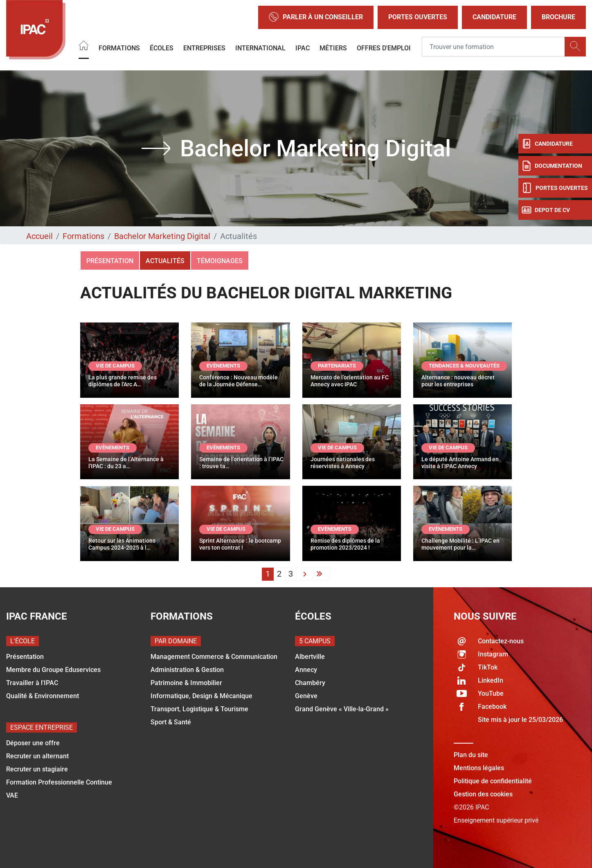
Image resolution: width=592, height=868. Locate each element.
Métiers (333, 48)
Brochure (558, 17)
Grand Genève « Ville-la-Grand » (342, 709)
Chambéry (310, 683)
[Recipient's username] (493, 47)
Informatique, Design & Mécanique (201, 696)
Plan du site (471, 755)
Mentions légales (479, 768)
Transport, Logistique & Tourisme (199, 709)
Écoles (162, 48)
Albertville (310, 657)
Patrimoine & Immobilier (186, 683)
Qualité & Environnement (43, 696)
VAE (12, 795)
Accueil (39, 236)
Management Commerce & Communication (214, 657)
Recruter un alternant (37, 756)
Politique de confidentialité (493, 781)
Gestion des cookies (483, 794)
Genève (306, 696)
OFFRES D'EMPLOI (384, 48)
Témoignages (220, 261)
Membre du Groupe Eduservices (53, 670)
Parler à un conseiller (316, 17)
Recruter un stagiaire (37, 769)
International (260, 48)
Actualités (165, 261)
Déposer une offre (33, 743)
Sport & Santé (171, 722)
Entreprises (204, 48)
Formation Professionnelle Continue (59, 782)
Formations (119, 48)
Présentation (110, 261)
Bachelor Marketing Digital (162, 236)
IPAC (303, 48)
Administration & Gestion (187, 670)
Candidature (494, 17)
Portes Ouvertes (418, 17)
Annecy (306, 670)
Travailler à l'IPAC (32, 683)
